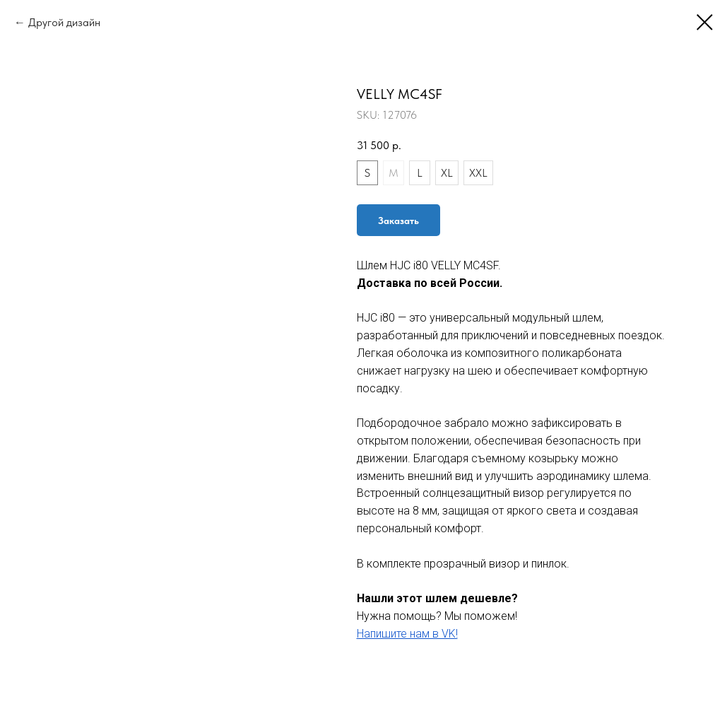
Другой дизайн (64, 22)
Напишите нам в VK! (407, 634)
